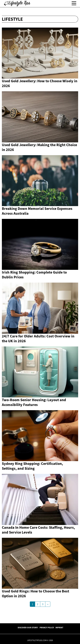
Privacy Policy (47, 627)
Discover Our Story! (28, 627)
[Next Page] (48, 604)
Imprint (59, 627)
